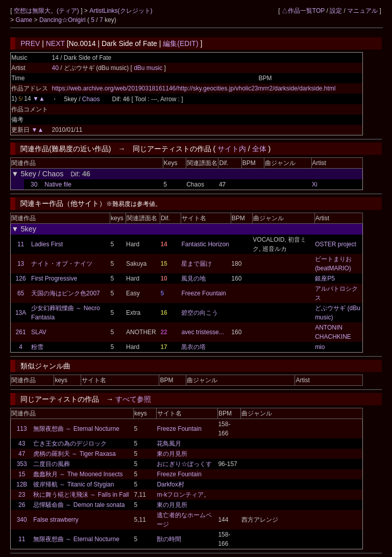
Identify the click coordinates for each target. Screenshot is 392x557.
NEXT (55, 43)
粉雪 (37, 347)
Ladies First (47, 244)
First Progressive (54, 278)
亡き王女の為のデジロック (70, 444)
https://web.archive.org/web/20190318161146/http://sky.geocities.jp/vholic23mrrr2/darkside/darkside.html (193, 88)
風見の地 (193, 278)
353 (22, 464)
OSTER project (336, 244)
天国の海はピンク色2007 (66, 293)
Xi (315, 184)
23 (22, 495)
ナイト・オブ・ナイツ (62, 264)
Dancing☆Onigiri (63, 20)
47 (22, 454)
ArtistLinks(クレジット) (121, 11)
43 (22, 444)
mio (320, 347)
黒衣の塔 (193, 347)
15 (22, 474)
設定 (336, 11)
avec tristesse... (202, 332)
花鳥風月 (169, 444)
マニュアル (362, 11)
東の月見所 (172, 454)
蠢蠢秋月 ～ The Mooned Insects (78, 474)
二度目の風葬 (52, 464)
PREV (30, 43)
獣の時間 (169, 539)
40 (55, 68)
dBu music (149, 68)
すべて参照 (133, 399)
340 (22, 520)
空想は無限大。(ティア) (47, 11)
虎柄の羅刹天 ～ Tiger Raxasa (75, 454)
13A (21, 313)
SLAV (39, 332)
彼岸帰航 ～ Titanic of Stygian (73, 484)
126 (21, 278)
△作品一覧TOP (303, 11)
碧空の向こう (200, 313)
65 (21, 293)
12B (22, 484)
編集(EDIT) (180, 43)
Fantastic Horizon (205, 244)
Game (25, 20)
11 (21, 244)
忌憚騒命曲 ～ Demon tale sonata (79, 505)
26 (22, 505)
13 (21, 264)
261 (21, 332)
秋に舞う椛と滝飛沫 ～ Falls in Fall (81, 495)
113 (22, 429)
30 (34, 184)
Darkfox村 (170, 484)
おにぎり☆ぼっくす (184, 464)
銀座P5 (325, 278)
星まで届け (197, 264)
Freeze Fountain (203, 293)
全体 (259, 149)
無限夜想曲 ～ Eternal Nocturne (76, 429)
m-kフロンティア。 (183, 495)
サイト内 (232, 149)
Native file (58, 184)
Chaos (91, 99)
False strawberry (56, 520)
